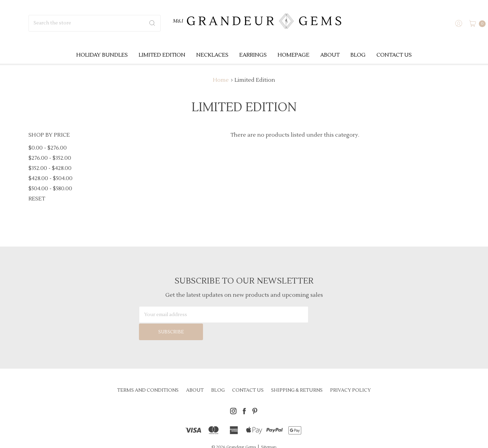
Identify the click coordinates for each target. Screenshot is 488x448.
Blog (358, 55)
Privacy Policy (350, 373)
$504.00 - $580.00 (50, 189)
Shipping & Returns (297, 373)
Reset (37, 199)
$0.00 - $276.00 (48, 148)
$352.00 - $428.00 (50, 168)
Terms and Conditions (148, 373)
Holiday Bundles (102, 55)
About (330, 55)
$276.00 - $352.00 (50, 158)
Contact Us (394, 55)
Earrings (253, 55)
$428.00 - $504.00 (50, 178)
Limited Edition (162, 55)
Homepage (293, 55)
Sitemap (269, 430)
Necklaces (212, 55)
